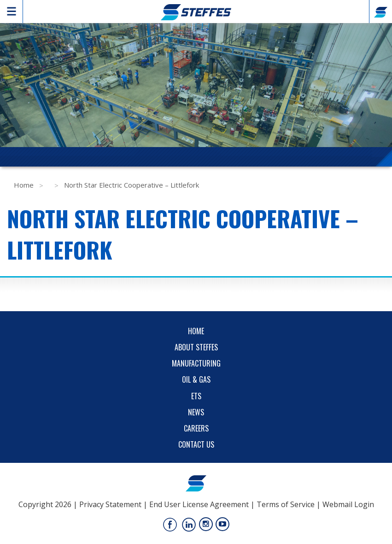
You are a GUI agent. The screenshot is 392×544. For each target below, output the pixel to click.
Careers (196, 428)
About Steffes (196, 347)
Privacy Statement (110, 504)
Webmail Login (348, 504)
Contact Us (196, 444)
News (196, 412)
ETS (196, 396)
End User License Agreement (199, 504)
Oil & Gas (196, 379)
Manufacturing (196, 363)
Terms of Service (286, 504)
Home (24, 185)
